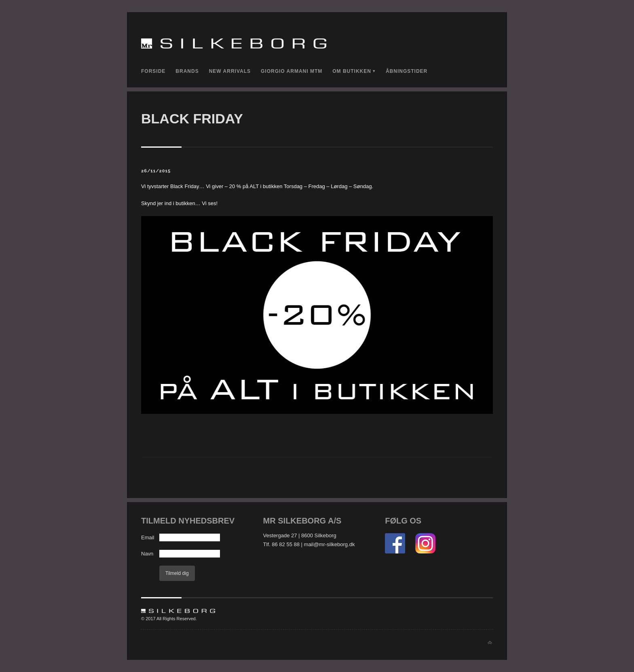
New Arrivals (230, 71)
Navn (147, 554)
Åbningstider (407, 71)
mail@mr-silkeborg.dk (330, 544)
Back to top (490, 643)
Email (148, 537)
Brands (187, 71)
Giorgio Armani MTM (292, 71)
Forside (153, 71)
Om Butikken (352, 71)
